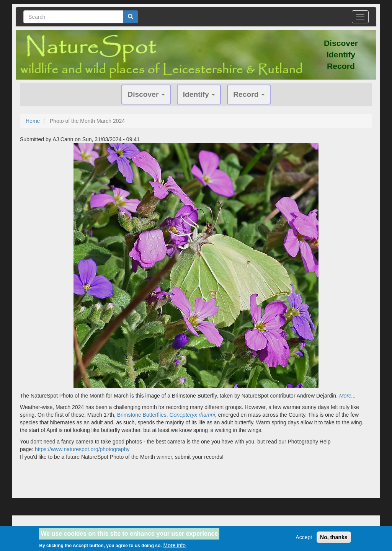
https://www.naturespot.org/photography (82, 449)
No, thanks (334, 539)
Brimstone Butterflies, (166, 415)
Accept (304, 539)
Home (33, 121)
